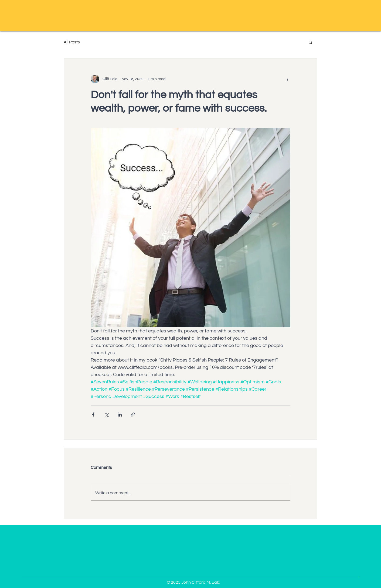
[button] (310, 42)
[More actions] (287, 79)
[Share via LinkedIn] (120, 415)
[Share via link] (133, 415)
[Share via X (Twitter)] (106, 415)
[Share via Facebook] (93, 415)
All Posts (72, 42)
